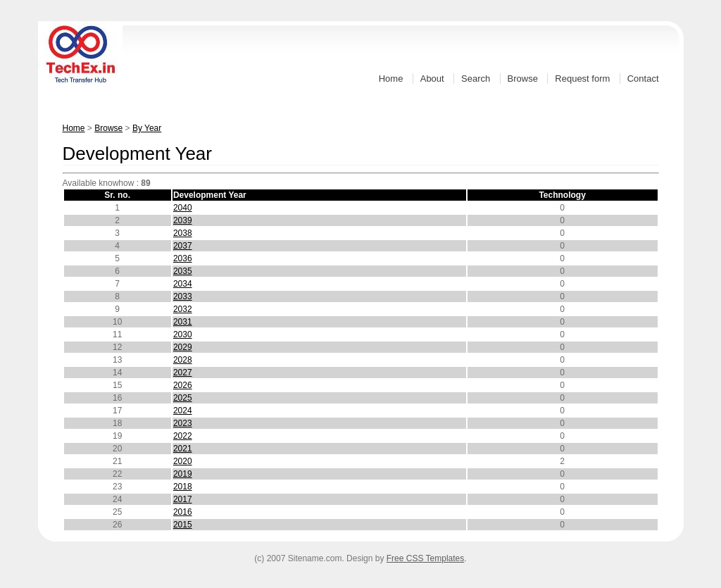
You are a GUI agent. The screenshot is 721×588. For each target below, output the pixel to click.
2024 (183, 411)
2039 (183, 220)
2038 (183, 233)
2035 (183, 271)
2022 (183, 436)
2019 (183, 474)
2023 (183, 423)
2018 (183, 487)
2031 (183, 322)
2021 (183, 449)
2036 (183, 258)
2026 (183, 385)
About (432, 79)
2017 (183, 499)
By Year (147, 128)
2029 (183, 347)
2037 (183, 246)
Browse (523, 79)
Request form (582, 79)
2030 (183, 334)
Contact (643, 79)
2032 (183, 309)
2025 (183, 398)
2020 (183, 461)
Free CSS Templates (426, 558)
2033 (183, 296)
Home (391, 79)
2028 (183, 360)
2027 (183, 373)
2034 (183, 284)
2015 (183, 525)
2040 (183, 208)
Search (476, 79)
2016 (183, 512)
